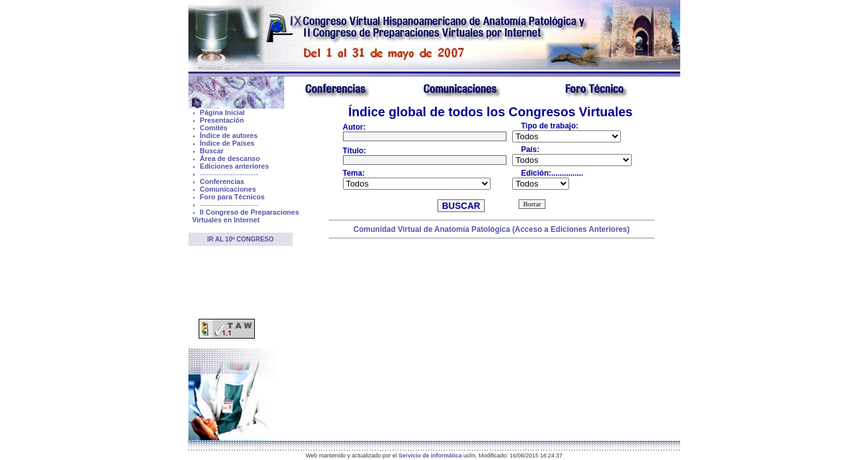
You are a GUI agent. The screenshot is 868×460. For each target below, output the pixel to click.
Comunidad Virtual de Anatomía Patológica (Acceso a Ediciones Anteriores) (491, 229)
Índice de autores (229, 135)
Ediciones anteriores (234, 166)
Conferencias (222, 181)
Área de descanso (230, 158)
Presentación (222, 120)
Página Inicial (222, 112)
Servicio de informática (430, 456)
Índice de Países (227, 143)
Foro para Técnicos (232, 197)
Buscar (212, 151)
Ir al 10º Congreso (240, 239)
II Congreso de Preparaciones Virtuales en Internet (246, 216)
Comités (214, 128)
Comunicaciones (228, 189)
